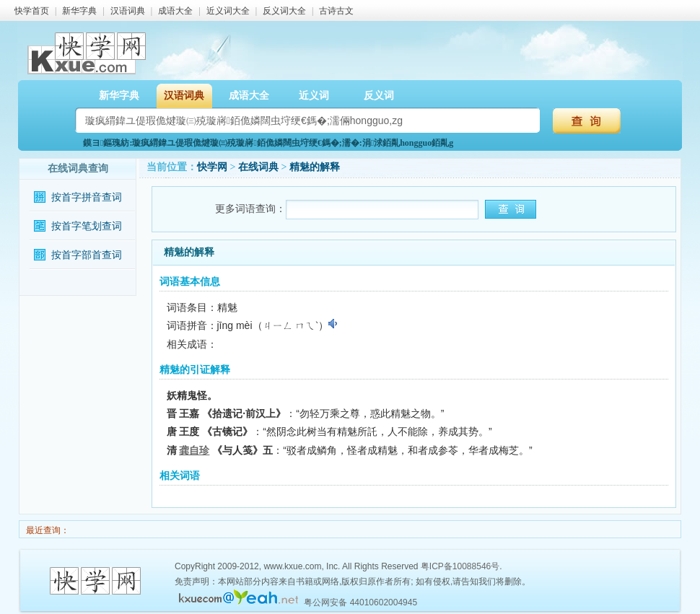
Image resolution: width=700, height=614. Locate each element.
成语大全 (175, 11)
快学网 (212, 167)
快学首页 (32, 11)
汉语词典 (128, 11)
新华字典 (79, 11)
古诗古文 (336, 11)
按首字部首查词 (87, 255)
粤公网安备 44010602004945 (360, 602)
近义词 (314, 96)
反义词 (379, 96)
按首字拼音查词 (87, 197)
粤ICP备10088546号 (460, 566)
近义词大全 (228, 11)
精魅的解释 (315, 167)
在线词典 (258, 167)
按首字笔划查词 (87, 226)
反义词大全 (284, 11)
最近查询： (47, 530)
